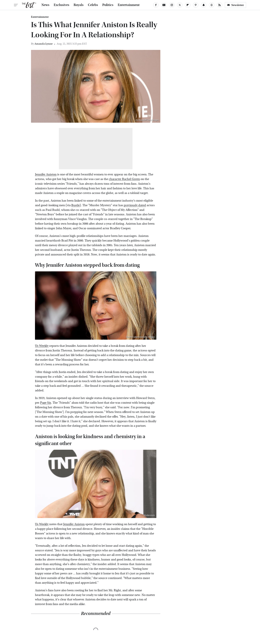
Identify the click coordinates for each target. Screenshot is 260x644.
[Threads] (212, 5)
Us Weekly (42, 346)
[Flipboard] (188, 5)
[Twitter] (180, 5)
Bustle (76, 205)
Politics (108, 5)
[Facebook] (156, 5)
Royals (79, 5)
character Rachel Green (124, 179)
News (45, 5)
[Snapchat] (204, 5)
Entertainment (129, 5)
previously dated (135, 205)
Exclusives (62, 5)
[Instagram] (172, 5)
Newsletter (235, 5)
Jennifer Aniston (46, 174)
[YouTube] (164, 5)
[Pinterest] (196, 5)
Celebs (93, 5)
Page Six (46, 403)
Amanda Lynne (44, 44)
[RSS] (220, 5)
